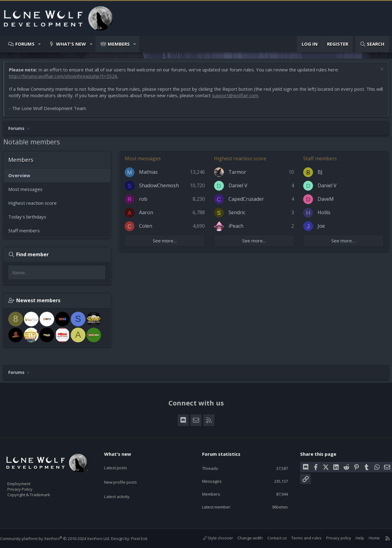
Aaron (149, 215)
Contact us (271, 538)
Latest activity (122, 485)
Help (354, 538)
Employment (27, 480)
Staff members (27, 234)
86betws (275, 507)
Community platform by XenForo (61, 538)
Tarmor (238, 175)
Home (368, 538)
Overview (22, 178)
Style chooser (212, 538)
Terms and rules (300, 538)
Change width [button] (244, 538)
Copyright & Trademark (38, 493)
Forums (25, 44)
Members (119, 44)
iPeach (237, 229)
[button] (40, 44)
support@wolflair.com (246, 98)
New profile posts (126, 474)
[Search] (372, 44)
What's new (71, 44)
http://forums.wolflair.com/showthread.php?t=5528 (66, 79)
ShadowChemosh (162, 188)
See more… (167, 244)
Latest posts (121, 462)
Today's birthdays (30, 220)
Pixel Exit (145, 538)
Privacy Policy (28, 486)
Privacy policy (333, 538)
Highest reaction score (36, 206)
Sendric (238, 215)
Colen (149, 229)
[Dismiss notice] (378, 73)
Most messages (28, 192)
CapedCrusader (247, 202)
